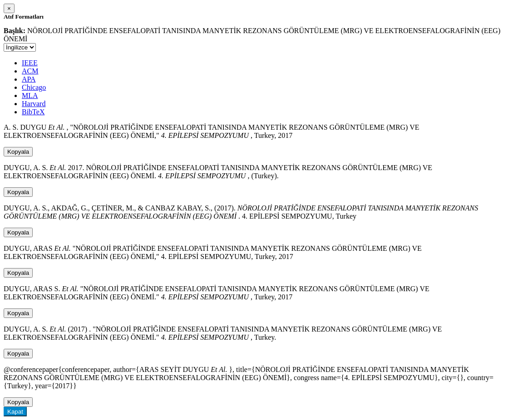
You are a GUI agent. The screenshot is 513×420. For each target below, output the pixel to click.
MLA (30, 95)
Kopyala (18, 152)
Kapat (15, 412)
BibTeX (33, 112)
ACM (30, 71)
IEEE (30, 63)
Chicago (34, 87)
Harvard (34, 104)
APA (29, 79)
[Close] (9, 8)
